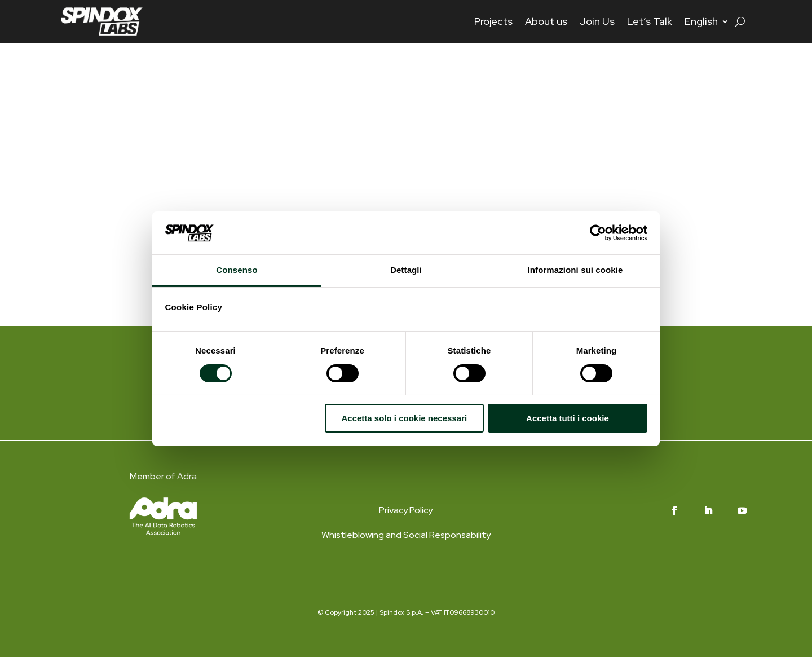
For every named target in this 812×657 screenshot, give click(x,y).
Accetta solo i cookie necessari (404, 418)
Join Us (597, 21)
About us (546, 21)
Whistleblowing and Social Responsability (406, 535)
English (701, 21)
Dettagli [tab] (406, 270)
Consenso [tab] (237, 270)
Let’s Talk (650, 21)
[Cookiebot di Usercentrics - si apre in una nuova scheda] (598, 233)
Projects (493, 21)
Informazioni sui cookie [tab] (575, 270)
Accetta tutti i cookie (568, 418)
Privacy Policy (406, 510)
